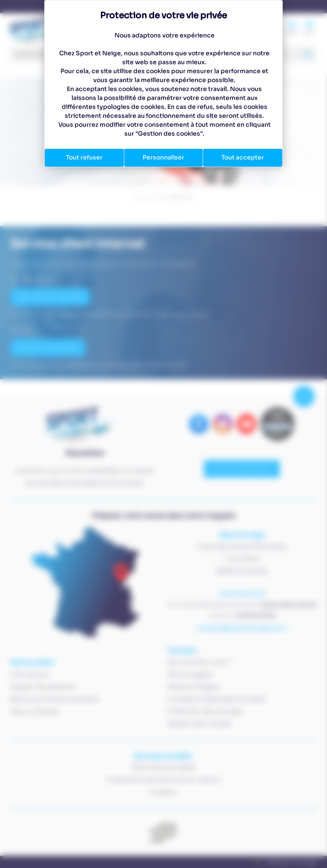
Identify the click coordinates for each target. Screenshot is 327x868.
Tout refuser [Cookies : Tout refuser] (84, 157)
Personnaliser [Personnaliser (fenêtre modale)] (163, 157)
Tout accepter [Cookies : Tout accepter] (243, 157)
